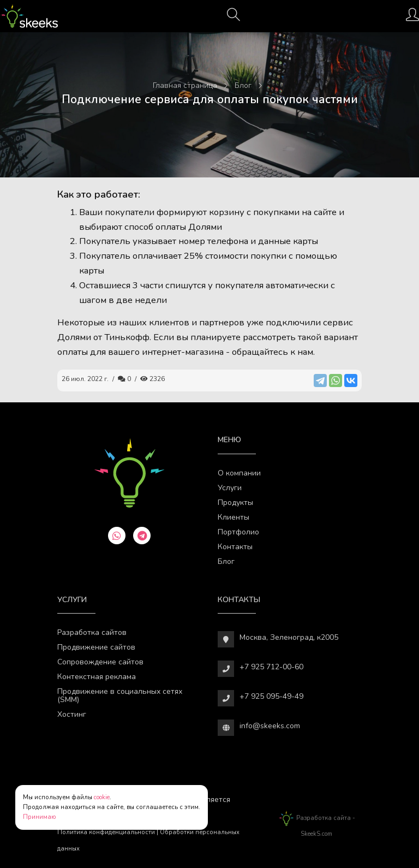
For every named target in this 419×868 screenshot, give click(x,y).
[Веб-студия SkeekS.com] (29, 16)
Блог (226, 561)
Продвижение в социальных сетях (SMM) (120, 695)
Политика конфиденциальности (106, 832)
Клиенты (234, 517)
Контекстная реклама (97, 677)
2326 (152, 379)
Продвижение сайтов (96, 647)
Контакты (235, 547)
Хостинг (72, 714)
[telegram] (142, 536)
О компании (239, 473)
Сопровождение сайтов (100, 662)
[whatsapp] (117, 536)
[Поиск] (234, 18)
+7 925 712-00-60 (271, 667)
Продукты (235, 503)
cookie (102, 797)
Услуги (230, 488)
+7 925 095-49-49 (271, 696)
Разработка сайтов (92, 632)
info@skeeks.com (270, 726)
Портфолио (238, 532)
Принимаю (40, 817)
